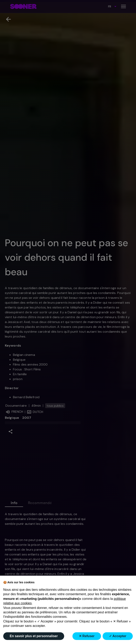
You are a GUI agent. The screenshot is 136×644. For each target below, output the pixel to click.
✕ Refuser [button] (87, 636)
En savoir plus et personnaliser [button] (34, 636)
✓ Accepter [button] (118, 636)
